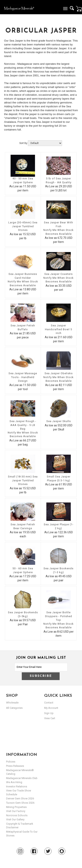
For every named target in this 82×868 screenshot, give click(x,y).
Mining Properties (16, 807)
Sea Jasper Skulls (59, 421)
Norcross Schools (17, 815)
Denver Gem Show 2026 (20, 798)
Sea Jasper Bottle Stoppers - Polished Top (58, 616)
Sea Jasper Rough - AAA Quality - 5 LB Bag (23, 425)
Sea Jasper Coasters (58, 274)
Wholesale (12, 703)
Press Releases (15, 766)
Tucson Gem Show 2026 (20, 803)
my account (51, 708)
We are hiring (14, 782)
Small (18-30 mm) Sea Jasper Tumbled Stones (23, 480)
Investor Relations (17, 786)
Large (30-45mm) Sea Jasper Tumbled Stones (23, 226)
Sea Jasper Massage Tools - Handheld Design (23, 377)
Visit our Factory (16, 811)
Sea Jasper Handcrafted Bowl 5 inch (58, 329)
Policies (11, 762)
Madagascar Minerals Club (22, 778)
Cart (79, 9)
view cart (50, 718)
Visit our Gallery (15, 819)
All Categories (14, 708)
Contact (49, 703)
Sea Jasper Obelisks (59, 373)
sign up (49, 713)
